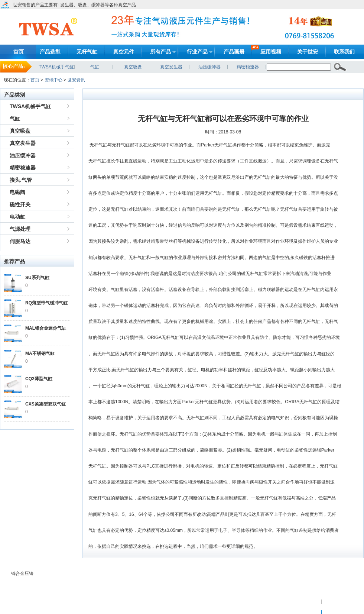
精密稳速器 (248, 67)
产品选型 (50, 52)
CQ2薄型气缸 (39, 379)
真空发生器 (171, 67)
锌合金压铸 (22, 573)
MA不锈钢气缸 (40, 353)
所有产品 (160, 52)
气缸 (95, 67)
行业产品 (197, 52)
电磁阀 (17, 192)
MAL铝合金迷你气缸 (46, 328)
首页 (19, 52)
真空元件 (124, 52)
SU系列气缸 (37, 278)
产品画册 (234, 52)
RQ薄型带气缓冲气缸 (46, 303)
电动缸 (17, 217)
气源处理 (20, 229)
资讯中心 (53, 80)
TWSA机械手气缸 (56, 67)
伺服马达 (20, 241)
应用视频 (271, 52)
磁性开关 (20, 204)
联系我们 (344, 52)
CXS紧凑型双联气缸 (45, 404)
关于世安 (308, 52)
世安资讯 (76, 80)
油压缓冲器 (209, 67)
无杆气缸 (87, 52)
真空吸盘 (133, 67)
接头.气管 (21, 180)
